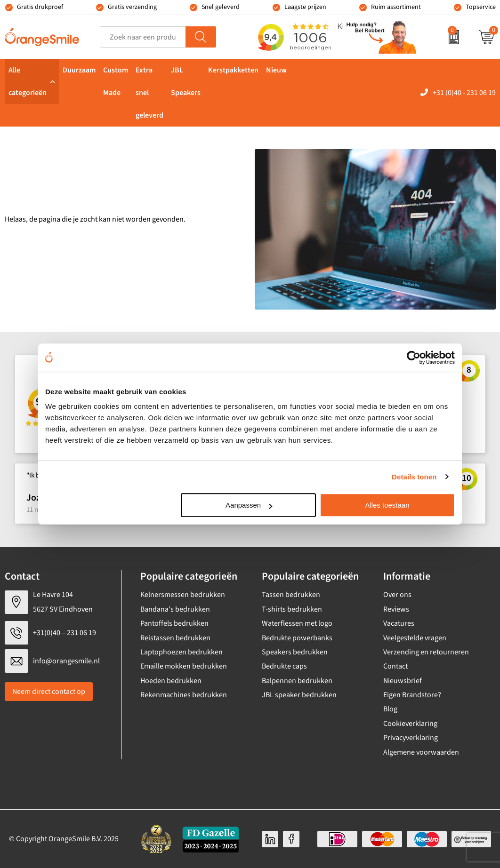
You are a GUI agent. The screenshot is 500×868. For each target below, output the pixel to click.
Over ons (397, 595)
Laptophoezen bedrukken (181, 652)
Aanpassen (249, 505)
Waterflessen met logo (297, 623)
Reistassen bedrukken (175, 638)
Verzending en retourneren (426, 652)
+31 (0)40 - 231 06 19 (464, 93)
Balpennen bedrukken (297, 681)
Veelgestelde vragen (415, 638)
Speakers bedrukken (295, 652)
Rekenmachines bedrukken (184, 695)
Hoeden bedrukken (171, 681)
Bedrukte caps (284, 666)
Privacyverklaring (411, 738)
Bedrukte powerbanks (297, 638)
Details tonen (414, 477)
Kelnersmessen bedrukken (183, 595)
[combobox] (143, 37)
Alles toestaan (387, 505)
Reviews (396, 609)
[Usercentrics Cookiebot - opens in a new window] (414, 358)
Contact (395, 666)
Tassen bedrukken (291, 595)
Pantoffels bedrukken (174, 623)
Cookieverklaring (410, 724)
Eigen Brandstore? (412, 695)
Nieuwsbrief (403, 681)
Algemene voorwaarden (421, 752)
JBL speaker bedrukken (299, 695)
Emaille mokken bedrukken (184, 666)
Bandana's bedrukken (175, 609)
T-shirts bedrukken (292, 609)
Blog (390, 709)
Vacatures (399, 623)
